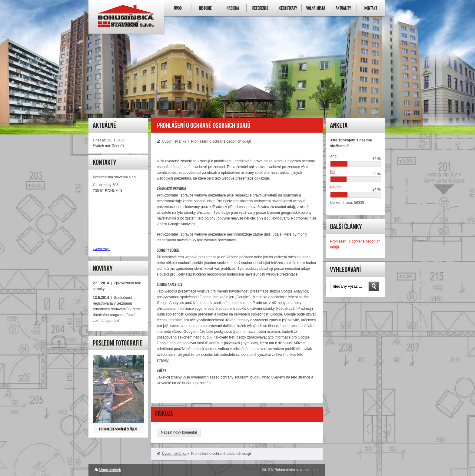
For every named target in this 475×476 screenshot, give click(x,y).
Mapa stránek (110, 470)
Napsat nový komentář (179, 433)
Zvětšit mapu (102, 249)
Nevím (335, 187)
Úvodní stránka (172, 141)
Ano (333, 156)
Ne (332, 172)
